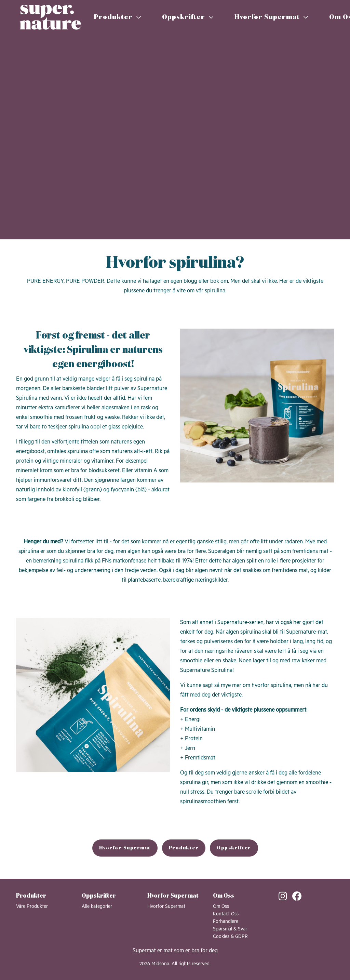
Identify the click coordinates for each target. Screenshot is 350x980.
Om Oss (221, 906)
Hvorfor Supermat (271, 17)
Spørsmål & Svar (230, 929)
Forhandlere (226, 922)
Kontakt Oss (226, 914)
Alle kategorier (97, 906)
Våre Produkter (32, 906)
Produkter (118, 17)
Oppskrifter (188, 17)
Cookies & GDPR (230, 937)
